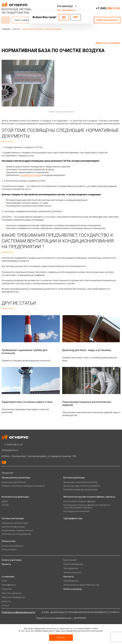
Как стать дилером (11, 593)
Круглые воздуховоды (13, 527)
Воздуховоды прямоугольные (17, 530)
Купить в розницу (73, 589)
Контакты (69, 577)
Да (64, 17)
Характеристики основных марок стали (27, 402)
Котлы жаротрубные (12, 546)
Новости (6, 601)
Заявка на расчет (72, 572)
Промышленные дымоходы (16, 478)
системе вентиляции (31, 175)
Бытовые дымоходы (74, 478)
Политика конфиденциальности (18, 612)
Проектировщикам (73, 564)
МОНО (5, 501)
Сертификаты (9, 585)
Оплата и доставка (12, 560)
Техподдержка (71, 568)
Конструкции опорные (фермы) (80, 501)
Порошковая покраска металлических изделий (87, 403)
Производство (71, 581)
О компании (8, 577)
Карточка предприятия (14, 597)
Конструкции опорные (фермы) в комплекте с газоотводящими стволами (87, 506)
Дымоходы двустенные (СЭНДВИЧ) (82, 486)
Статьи (5, 606)
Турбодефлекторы (73, 518)
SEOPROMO (80, 618)
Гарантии (7, 589)
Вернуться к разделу (108, 43)
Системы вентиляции (13, 518)
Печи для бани (9, 549)
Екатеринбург (65, 6)
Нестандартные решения (76, 511)
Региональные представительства (81, 585)
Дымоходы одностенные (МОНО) (80, 482)
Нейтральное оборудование (16, 534)
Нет (76, 17)
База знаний (70, 560)
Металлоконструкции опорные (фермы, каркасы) (89, 497)
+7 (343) (108, 8)
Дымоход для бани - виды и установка (86, 350)
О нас (4, 581)
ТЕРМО (5, 505)
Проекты (6, 564)
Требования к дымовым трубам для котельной (24, 352)
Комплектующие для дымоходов (80, 490)
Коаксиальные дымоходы (15, 497)
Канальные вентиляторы (15, 523)
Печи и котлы (9, 541)
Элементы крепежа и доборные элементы (23, 486)
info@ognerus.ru (66, 10)
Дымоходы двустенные (14, 482)
